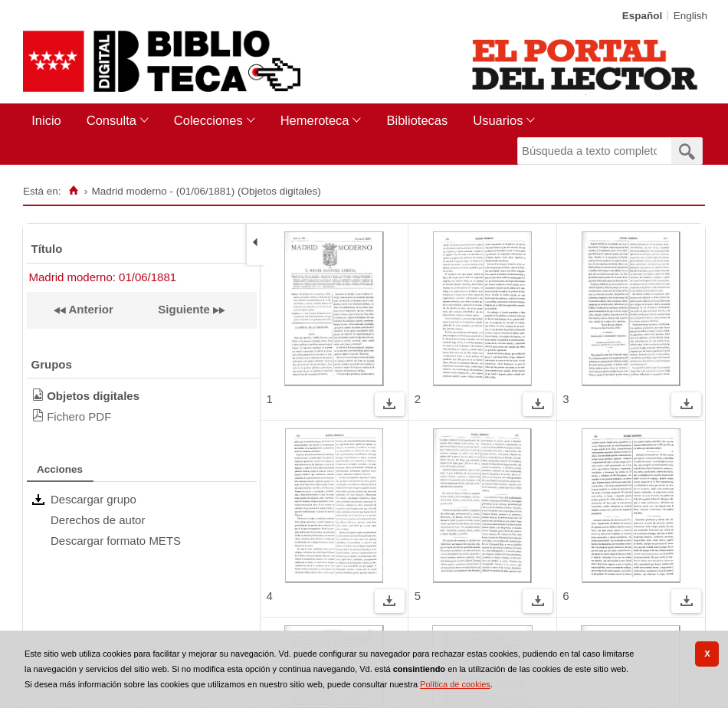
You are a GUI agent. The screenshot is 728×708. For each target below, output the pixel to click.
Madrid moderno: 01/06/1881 (103, 277)
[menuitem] (49, 121)
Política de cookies (455, 684)
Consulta (111, 120)
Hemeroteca (315, 120)
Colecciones (208, 120)
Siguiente (184, 309)
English (690, 16)
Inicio (46, 120)
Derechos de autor (98, 520)
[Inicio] (73, 191)
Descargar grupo (93, 499)
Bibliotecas (417, 120)
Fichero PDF (79, 416)
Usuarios (498, 120)
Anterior (90, 309)
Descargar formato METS (116, 541)
